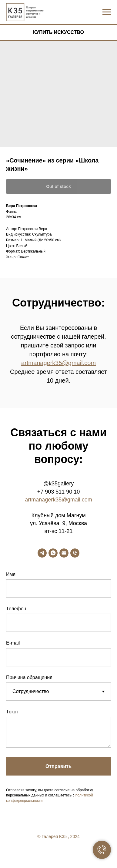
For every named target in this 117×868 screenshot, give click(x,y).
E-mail (13, 643)
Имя (11, 574)
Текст (12, 712)
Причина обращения (29, 677)
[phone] (75, 553)
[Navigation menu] (107, 12)
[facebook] (46, 853)
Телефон (16, 609)
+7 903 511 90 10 (59, 492)
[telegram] (42, 553)
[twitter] (59, 853)
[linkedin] (71, 853)
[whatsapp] (53, 553)
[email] (64, 553)
